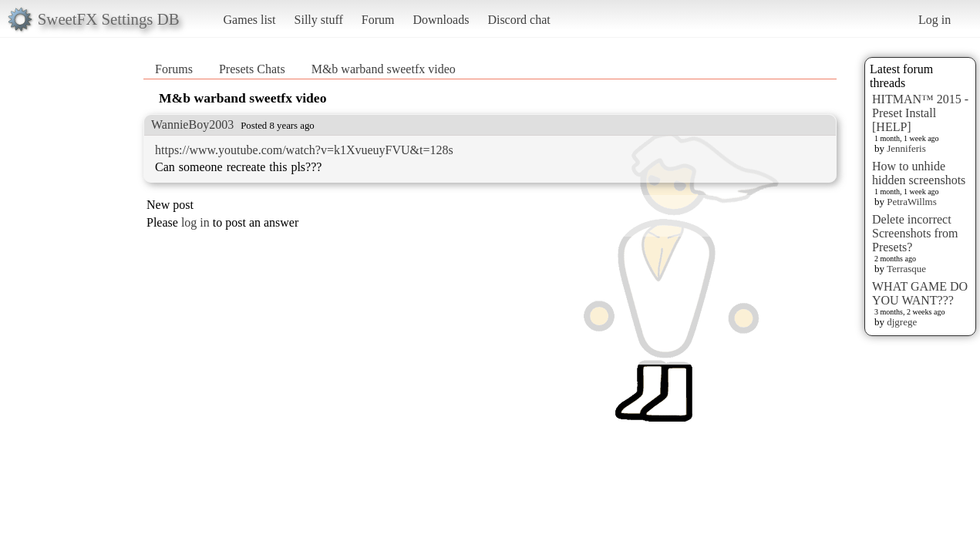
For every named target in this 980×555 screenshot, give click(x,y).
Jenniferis (906, 148)
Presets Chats (252, 69)
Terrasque (906, 269)
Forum (378, 20)
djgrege (902, 322)
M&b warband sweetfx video (384, 69)
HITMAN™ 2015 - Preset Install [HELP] (920, 113)
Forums (174, 69)
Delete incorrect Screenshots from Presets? (915, 233)
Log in (935, 20)
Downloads (441, 20)
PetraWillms (911, 202)
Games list (250, 20)
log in (195, 222)
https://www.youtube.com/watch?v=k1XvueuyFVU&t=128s (304, 150)
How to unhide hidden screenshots (919, 173)
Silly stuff (319, 20)
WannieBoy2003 (192, 124)
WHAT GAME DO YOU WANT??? (920, 293)
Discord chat (519, 20)
